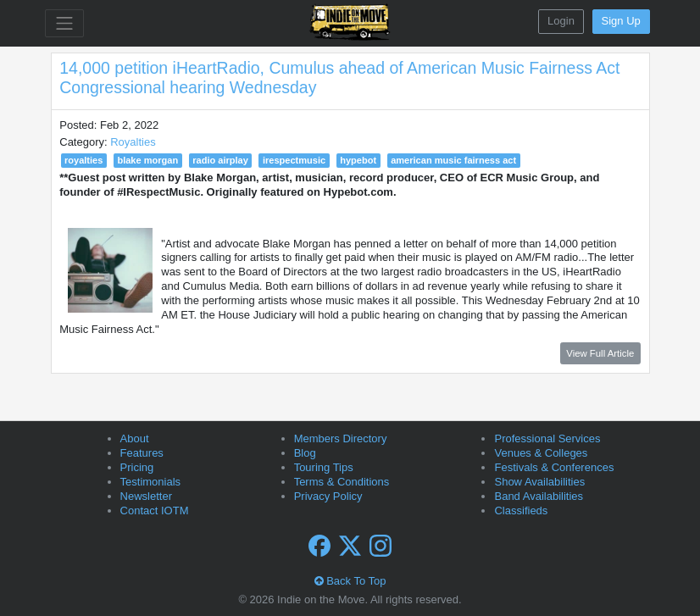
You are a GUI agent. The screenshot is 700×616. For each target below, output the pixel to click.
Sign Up (621, 21)
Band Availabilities (539, 496)
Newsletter (146, 496)
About (135, 438)
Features (142, 453)
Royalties (133, 142)
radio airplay (220, 160)
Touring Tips (324, 467)
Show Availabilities (539, 482)
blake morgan (147, 160)
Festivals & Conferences (554, 467)
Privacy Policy (328, 496)
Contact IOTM (155, 511)
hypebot (358, 160)
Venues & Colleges (541, 453)
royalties (83, 160)
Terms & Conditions (342, 482)
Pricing (137, 467)
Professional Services (547, 438)
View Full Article (600, 353)
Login (561, 21)
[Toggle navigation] (64, 23)
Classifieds (521, 511)
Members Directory (341, 438)
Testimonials (151, 482)
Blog (305, 453)
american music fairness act (453, 160)
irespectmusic (294, 160)
